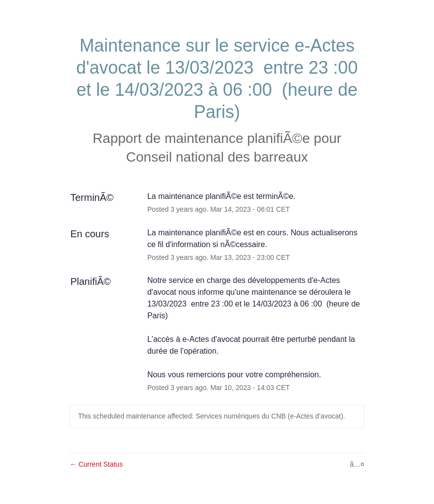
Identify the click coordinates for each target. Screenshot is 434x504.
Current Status (96, 464)
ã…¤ (357, 464)
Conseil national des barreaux (217, 157)
